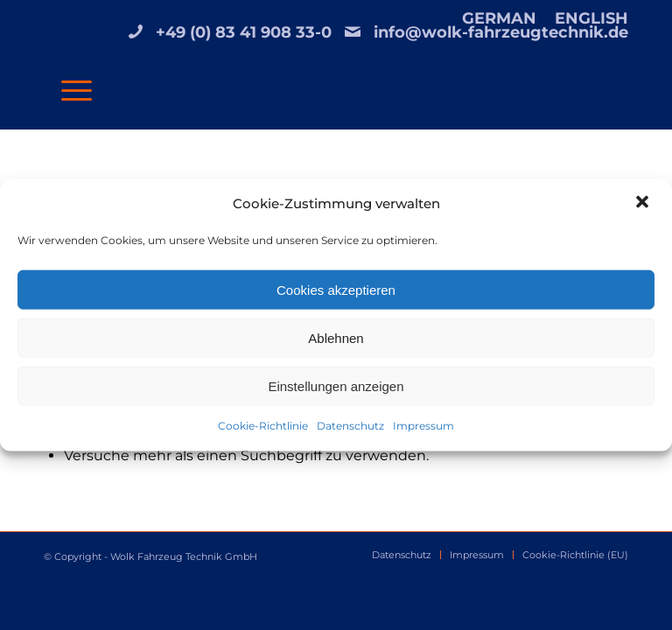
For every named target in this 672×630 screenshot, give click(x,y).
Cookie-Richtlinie (263, 426)
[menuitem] (500, 18)
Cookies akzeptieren (336, 290)
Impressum (423, 426)
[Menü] (68, 89)
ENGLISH (591, 18)
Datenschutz (350, 426)
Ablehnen (336, 338)
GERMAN (499, 18)
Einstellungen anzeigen (336, 386)
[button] (644, 204)
